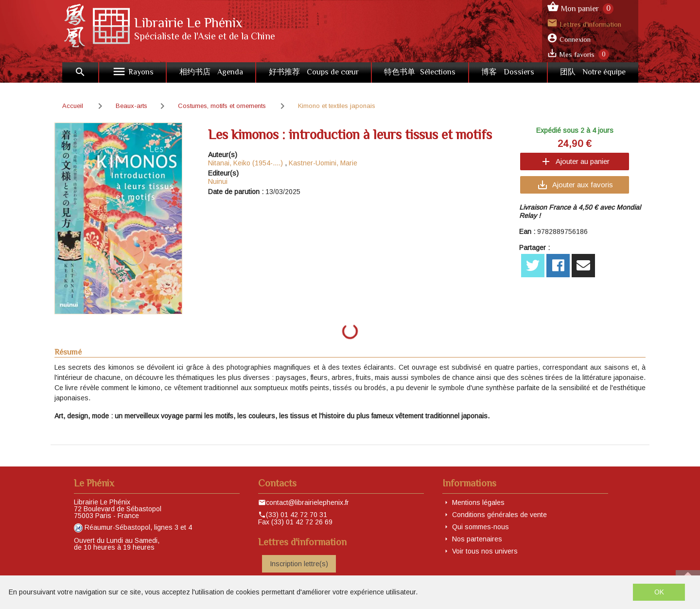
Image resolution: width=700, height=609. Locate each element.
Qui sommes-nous (481, 527)
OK (659, 592)
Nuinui (218, 181)
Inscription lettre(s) (299, 564)
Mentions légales (478, 502)
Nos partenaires (477, 539)
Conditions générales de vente (499, 515)
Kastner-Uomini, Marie (323, 163)
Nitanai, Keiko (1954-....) (245, 163)
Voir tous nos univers (485, 551)
